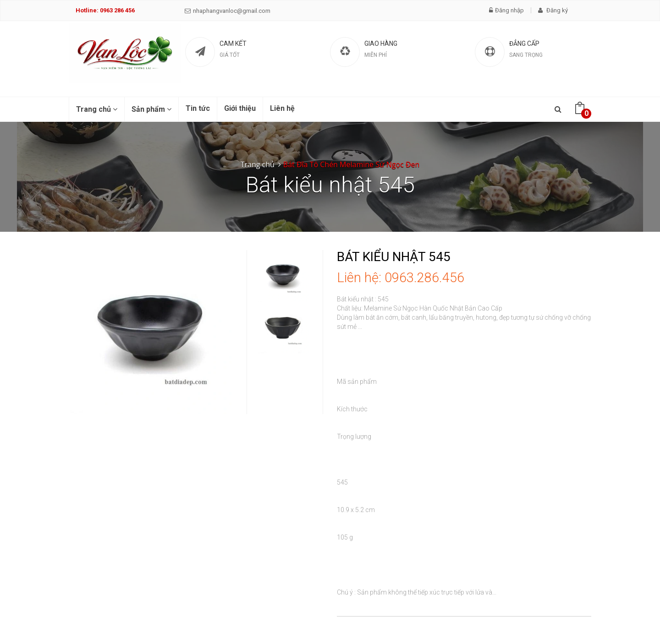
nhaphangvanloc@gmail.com (228, 11)
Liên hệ (282, 108)
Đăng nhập (506, 10)
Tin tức (198, 108)
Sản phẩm (151, 109)
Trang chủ (97, 109)
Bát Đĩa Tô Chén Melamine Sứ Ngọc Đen (351, 164)
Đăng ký (553, 10)
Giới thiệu (240, 108)
